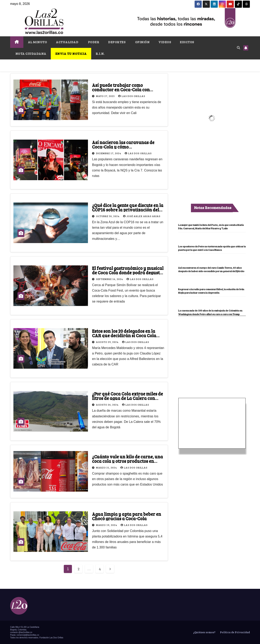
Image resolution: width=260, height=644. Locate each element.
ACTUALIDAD (67, 42)
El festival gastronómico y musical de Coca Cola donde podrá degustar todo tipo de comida (128, 272)
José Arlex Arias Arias (142, 216)
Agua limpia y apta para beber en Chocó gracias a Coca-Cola (127, 516)
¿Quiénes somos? (204, 632)
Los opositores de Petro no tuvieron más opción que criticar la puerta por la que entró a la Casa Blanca (212, 253)
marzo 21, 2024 (107, 467)
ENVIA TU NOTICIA (71, 53)
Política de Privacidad (235, 632)
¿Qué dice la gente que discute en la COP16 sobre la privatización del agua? (128, 210)
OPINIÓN (142, 42)
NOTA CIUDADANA (30, 53)
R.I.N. (100, 53)
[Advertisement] (212, 364)
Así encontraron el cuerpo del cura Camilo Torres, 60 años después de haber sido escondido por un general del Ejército (209, 278)
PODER (93, 42)
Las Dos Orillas (132, 96)
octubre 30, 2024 (108, 216)
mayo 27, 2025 (106, 96)
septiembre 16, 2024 (110, 279)
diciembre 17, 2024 (109, 153)
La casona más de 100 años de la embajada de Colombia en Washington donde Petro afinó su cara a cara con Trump (211, 328)
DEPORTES (117, 42)
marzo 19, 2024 (107, 525)
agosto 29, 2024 (108, 342)
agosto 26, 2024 (108, 405)
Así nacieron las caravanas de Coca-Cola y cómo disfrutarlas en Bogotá (123, 147)
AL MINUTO (37, 42)
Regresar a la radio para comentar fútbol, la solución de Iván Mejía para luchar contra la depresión (210, 303)
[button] (238, 48)
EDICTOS (187, 42)
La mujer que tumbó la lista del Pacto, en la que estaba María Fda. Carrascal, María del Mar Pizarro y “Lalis (211, 228)
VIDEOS (165, 42)
